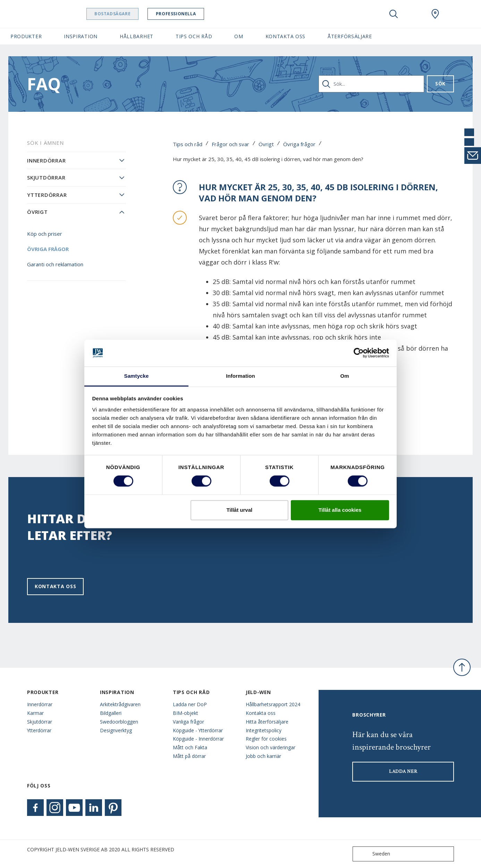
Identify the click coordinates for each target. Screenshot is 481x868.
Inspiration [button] (81, 36)
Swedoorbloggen (119, 722)
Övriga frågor (299, 144)
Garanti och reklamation (55, 264)
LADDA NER (403, 771)
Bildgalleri (111, 713)
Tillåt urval (239, 510)
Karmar (35, 713)
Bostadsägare (130, 14)
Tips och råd (188, 144)
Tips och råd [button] (194, 36)
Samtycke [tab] (137, 376)
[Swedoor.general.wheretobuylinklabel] (435, 14)
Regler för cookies (266, 739)
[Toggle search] (394, 14)
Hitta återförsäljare (267, 722)
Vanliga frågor (188, 722)
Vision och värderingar (271, 747)
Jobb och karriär (263, 756)
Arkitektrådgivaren (120, 704)
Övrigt (266, 144)
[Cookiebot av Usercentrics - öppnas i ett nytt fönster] (359, 353)
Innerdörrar (46, 160)
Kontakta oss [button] (285, 36)
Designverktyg (116, 730)
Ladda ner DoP (190, 704)
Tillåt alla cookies (340, 510)
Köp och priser (45, 234)
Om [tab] (344, 376)
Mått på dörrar (189, 756)
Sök (440, 84)
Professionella (193, 14)
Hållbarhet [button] (137, 36)
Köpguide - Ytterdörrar (198, 730)
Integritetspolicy (264, 730)
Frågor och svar (230, 144)
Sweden (373, 854)
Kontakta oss (55, 586)
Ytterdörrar (47, 195)
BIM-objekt (185, 713)
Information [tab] (240, 376)
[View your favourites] (414, 14)
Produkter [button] (26, 36)
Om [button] (239, 36)
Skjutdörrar (46, 177)
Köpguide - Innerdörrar (198, 739)
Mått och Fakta (190, 747)
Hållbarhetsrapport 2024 (273, 704)
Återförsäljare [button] (350, 36)
